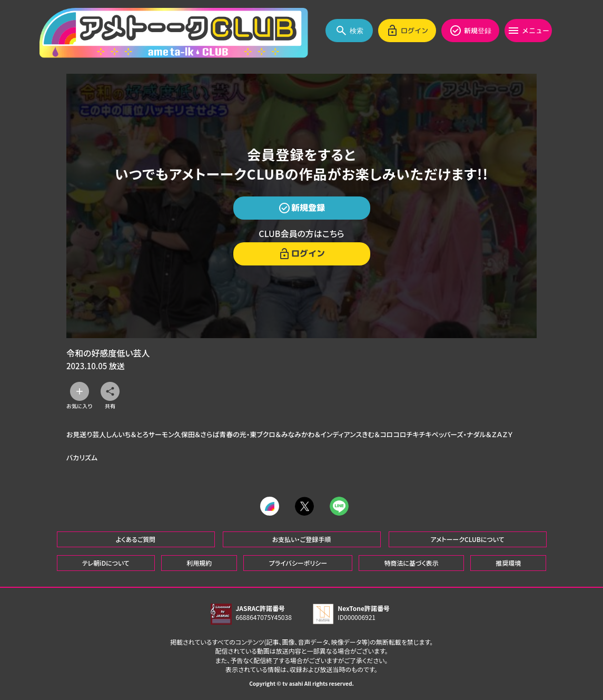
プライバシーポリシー (298, 563)
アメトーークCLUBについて (467, 539)
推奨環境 (508, 563)
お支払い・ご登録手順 (301, 539)
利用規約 (199, 563)
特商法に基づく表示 (411, 563)
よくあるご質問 (136, 539)
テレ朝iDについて (106, 563)
